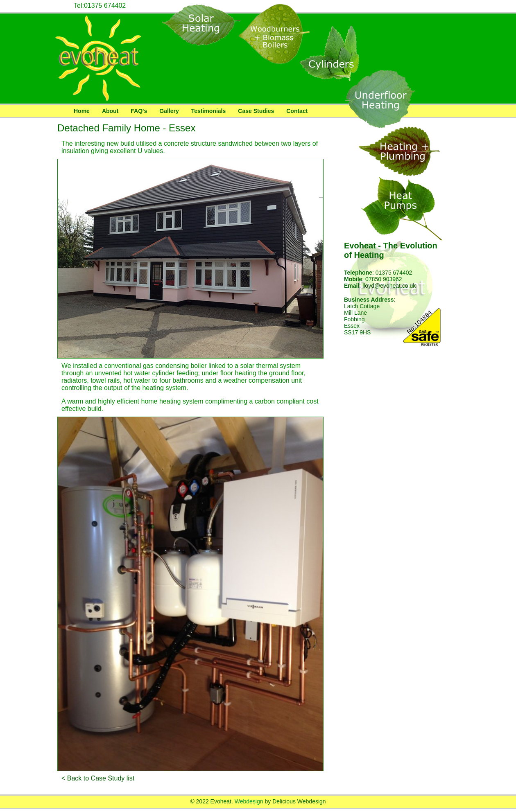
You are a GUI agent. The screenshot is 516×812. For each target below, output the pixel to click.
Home (82, 111)
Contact (297, 111)
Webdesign (249, 801)
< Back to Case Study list (98, 778)
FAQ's (139, 111)
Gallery (169, 111)
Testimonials (209, 111)
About (110, 111)
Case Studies (256, 111)
